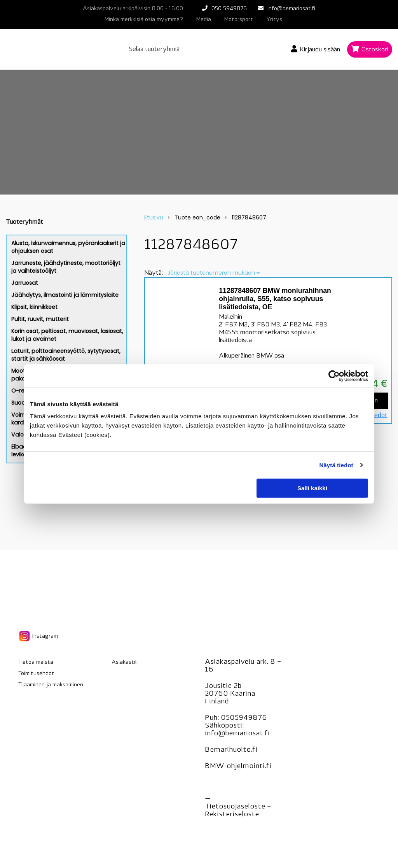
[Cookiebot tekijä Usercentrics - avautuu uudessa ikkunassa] (334, 376)
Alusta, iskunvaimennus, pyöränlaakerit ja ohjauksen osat (68, 247)
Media (204, 20)
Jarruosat (25, 283)
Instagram (38, 636)
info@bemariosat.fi (291, 9)
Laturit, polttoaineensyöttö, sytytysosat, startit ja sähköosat (66, 355)
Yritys (274, 20)
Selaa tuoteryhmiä (154, 49)
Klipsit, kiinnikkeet (34, 307)
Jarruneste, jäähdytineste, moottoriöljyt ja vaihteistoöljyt (66, 267)
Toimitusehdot (36, 674)
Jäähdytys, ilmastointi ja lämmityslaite (65, 295)
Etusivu (154, 217)
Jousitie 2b (223, 686)
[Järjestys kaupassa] (214, 273)
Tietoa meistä (36, 662)
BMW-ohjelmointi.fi (238, 766)
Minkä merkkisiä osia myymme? (144, 20)
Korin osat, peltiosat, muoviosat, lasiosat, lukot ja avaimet (67, 335)
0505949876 (244, 718)
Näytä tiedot (336, 465)
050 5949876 (229, 9)
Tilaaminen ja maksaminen (51, 685)
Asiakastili (125, 662)
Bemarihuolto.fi (231, 750)
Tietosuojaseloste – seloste (238, 811)
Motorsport (239, 20)
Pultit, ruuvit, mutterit (40, 319)
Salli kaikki (312, 488)
